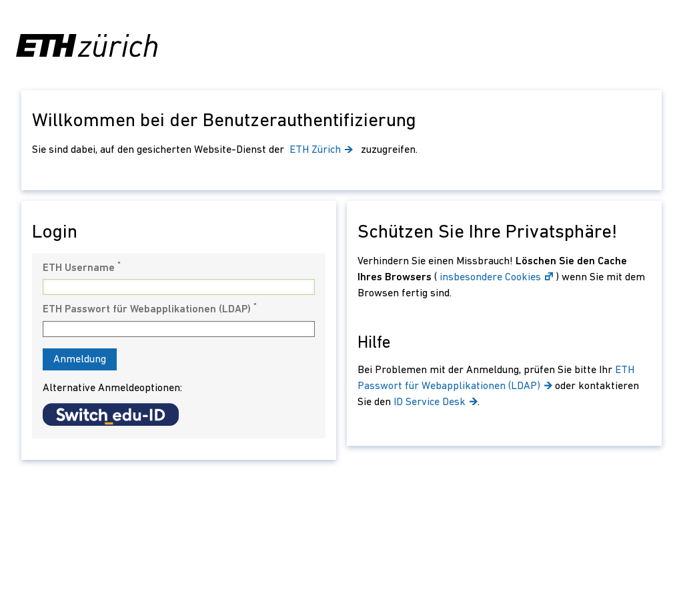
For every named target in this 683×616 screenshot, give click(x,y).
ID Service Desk (436, 402)
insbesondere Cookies (496, 278)
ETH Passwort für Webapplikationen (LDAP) (150, 309)
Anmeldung (80, 360)
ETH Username (82, 268)
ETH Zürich (322, 150)
